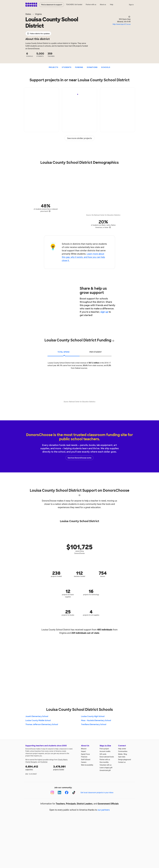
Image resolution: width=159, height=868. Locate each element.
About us (103, 5)
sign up (104, 312)
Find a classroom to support (52, 5)
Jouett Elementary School (37, 716)
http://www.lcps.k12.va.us (122, 24)
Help (112, 5)
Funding (79, 67)
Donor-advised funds (107, 757)
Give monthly (104, 762)
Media (120, 754)
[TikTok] (74, 793)
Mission (84, 749)
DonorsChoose (31, 5)
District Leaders (85, 804)
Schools (106, 67)
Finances (84, 757)
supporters (38, 768)
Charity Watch (63, 760)
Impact (83, 751)
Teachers (60, 804)
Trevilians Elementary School (94, 724)
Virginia (38, 14)
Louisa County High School (93, 716)
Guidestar (44, 762)
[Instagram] (52, 793)
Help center (122, 749)
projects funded (66, 768)
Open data (122, 757)
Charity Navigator (31, 762)
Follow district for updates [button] (38, 34)
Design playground (124, 760)
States (28, 14)
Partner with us (91, 5)
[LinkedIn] (59, 793)
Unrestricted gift (105, 770)
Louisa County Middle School (38, 720)
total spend (64, 352)
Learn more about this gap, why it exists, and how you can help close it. (83, 257)
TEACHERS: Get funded (74, 5)
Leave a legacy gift (106, 768)
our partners (104, 810)
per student (96, 352)
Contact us (122, 762)
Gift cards (103, 754)
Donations (92, 67)
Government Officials (108, 804)
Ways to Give (105, 746)
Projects (53, 67)
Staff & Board (86, 760)
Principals (71, 804)
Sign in (131, 5)
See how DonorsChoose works (79, 458)
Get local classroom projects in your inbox (97, 793)
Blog (125, 754)
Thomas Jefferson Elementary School (42, 724)
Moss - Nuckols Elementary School (96, 720)
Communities (123, 751)
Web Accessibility (87, 765)
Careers (84, 762)
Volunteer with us (106, 765)
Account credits (105, 751)
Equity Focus (85, 754)
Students (67, 67)
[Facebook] (67, 793)
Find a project (104, 749)
